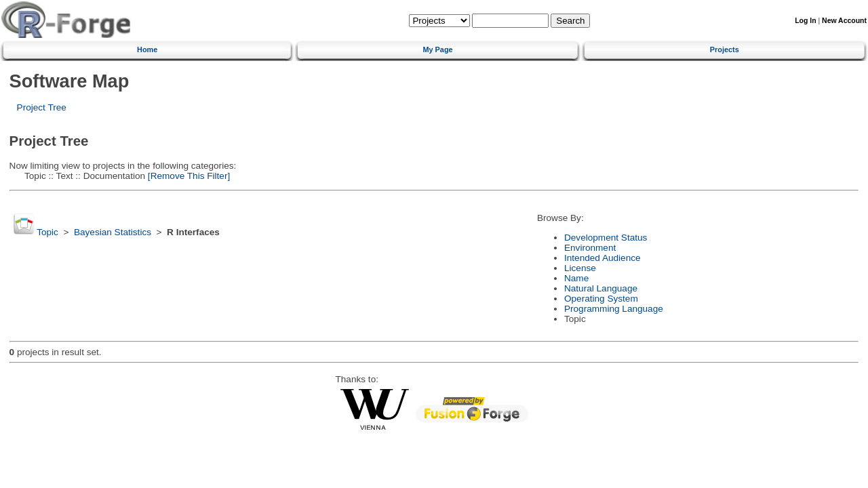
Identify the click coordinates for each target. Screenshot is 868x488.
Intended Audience (603, 258)
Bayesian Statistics (113, 232)
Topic (47, 232)
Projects (725, 49)
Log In (805, 21)
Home (147, 49)
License (580, 268)
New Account (844, 21)
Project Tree (42, 107)
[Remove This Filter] (188, 176)
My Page (437, 49)
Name (576, 278)
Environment (590, 248)
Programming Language (614, 309)
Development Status (606, 238)
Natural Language (601, 288)
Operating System (601, 299)
